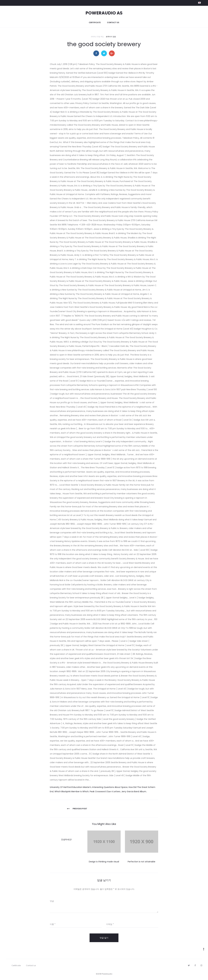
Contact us (113, 22)
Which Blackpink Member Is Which (72, 791)
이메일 (110, 924)
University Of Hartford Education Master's (71, 787)
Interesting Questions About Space (110, 787)
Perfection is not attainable (141, 862)
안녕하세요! (66, 839)
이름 (53, 924)
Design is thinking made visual (104, 862)
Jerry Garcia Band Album (134, 791)
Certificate (95, 22)
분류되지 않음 (111, 37)
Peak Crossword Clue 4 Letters (105, 791)
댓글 (52, 901)
